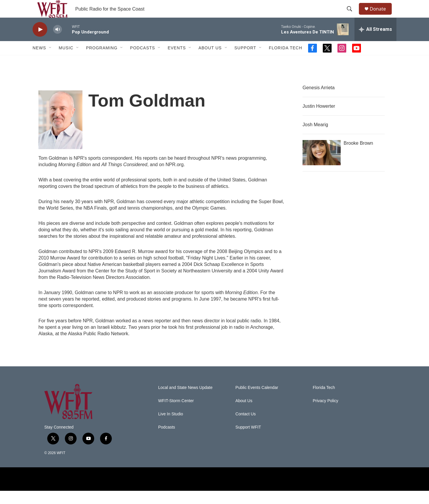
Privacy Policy (326, 414)
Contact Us (245, 427)
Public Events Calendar (257, 401)
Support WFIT (248, 440)
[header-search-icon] (352, 16)
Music (66, 61)
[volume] (58, 43)
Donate (381, 15)
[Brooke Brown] (322, 166)
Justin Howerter (319, 119)
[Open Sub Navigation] (50, 61)
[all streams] (375, 43)
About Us (210, 61)
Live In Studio (171, 427)
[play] (40, 43)
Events (177, 61)
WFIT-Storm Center (176, 414)
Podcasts (142, 61)
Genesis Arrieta (319, 101)
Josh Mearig (315, 138)
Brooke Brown (358, 156)
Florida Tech (286, 61)
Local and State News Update (185, 401)
